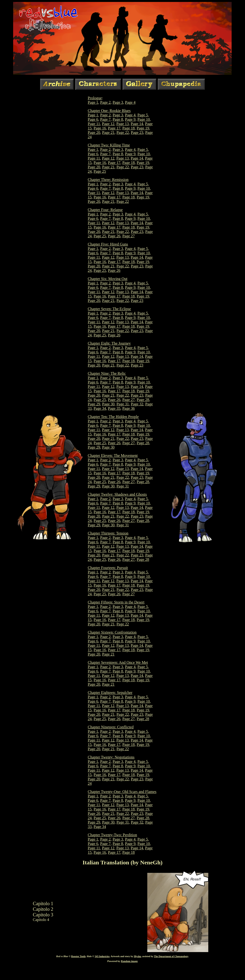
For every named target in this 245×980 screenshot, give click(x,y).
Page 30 (108, 404)
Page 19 (143, 128)
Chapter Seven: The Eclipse (109, 309)
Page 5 (143, 115)
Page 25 (100, 171)
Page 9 (130, 119)
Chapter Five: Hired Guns (108, 244)
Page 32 (137, 404)
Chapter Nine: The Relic (107, 373)
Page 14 (137, 124)
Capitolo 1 (43, 903)
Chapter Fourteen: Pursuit (108, 568)
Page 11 (94, 124)
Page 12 (108, 124)
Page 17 (114, 128)
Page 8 (118, 119)
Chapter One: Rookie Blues (109, 111)
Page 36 (128, 408)
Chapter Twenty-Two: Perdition (112, 835)
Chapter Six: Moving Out (108, 279)
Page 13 (123, 124)
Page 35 (114, 408)
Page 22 (123, 132)
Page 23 (137, 132)
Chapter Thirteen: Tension (108, 533)
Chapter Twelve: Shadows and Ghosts (117, 494)
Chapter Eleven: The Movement (113, 456)
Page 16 (100, 128)
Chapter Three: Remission (108, 180)
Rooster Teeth (78, 956)
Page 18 (128, 128)
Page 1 (93, 102)
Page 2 (105, 102)
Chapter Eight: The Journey (109, 343)
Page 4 (130, 102)
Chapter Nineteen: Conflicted (111, 727)
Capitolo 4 (41, 920)
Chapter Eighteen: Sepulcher (110, 693)
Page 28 (143, 400)
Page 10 (144, 119)
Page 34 (100, 408)
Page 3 (118, 102)
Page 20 (94, 132)
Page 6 (93, 119)
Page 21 (108, 132)
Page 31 (123, 404)
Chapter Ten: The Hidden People (113, 417)
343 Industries (102, 956)
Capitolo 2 (43, 909)
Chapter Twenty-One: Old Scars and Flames (122, 792)
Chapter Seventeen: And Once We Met (118, 662)
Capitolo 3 (43, 915)
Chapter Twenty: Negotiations (111, 757)
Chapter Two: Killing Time (109, 145)
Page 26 (114, 236)
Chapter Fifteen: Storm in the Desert (116, 602)
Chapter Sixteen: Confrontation (112, 632)
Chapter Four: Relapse (105, 210)
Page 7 (105, 119)
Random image (129, 961)
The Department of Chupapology (171, 956)
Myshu (137, 956)
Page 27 (128, 236)
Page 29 (94, 404)
